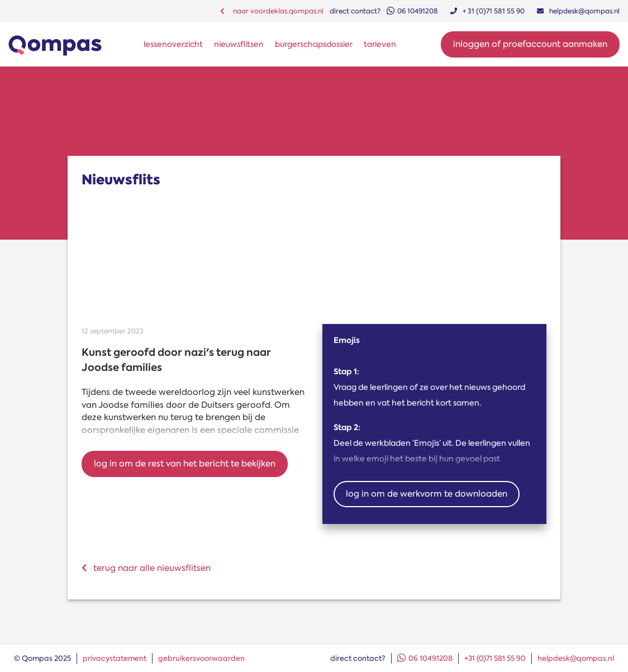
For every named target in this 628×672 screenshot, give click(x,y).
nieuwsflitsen (239, 44)
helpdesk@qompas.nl (576, 658)
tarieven (380, 44)
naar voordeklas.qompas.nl (272, 11)
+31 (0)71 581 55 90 (495, 658)
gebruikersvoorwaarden (201, 658)
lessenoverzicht (173, 44)
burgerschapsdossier (314, 44)
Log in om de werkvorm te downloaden (427, 494)
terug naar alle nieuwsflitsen (146, 568)
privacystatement (115, 658)
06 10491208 (425, 658)
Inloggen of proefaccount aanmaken (530, 44)
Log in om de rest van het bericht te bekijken (185, 464)
